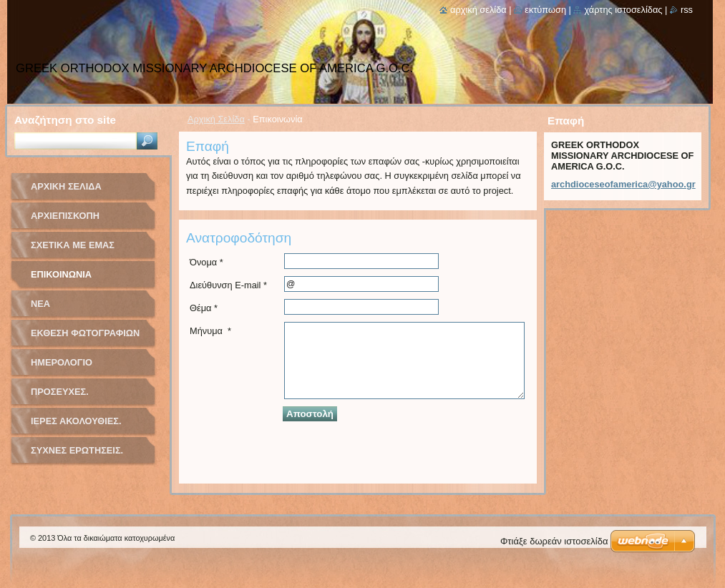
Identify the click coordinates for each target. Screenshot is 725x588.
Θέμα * (204, 308)
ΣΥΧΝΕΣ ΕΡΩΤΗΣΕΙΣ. (77, 450)
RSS (687, 10)
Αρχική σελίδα (478, 10)
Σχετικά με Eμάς (73, 245)
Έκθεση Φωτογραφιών (85, 333)
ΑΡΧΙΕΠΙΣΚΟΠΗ (65, 216)
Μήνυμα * (210, 331)
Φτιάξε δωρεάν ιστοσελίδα (554, 541)
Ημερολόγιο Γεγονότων (62, 367)
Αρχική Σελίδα (216, 119)
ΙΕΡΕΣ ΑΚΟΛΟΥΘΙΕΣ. (76, 421)
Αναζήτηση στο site (65, 120)
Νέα (40, 304)
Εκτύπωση (545, 10)
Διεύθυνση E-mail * (228, 285)
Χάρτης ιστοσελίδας (623, 10)
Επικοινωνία (61, 274)
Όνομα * (206, 262)
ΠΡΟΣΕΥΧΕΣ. (60, 392)
